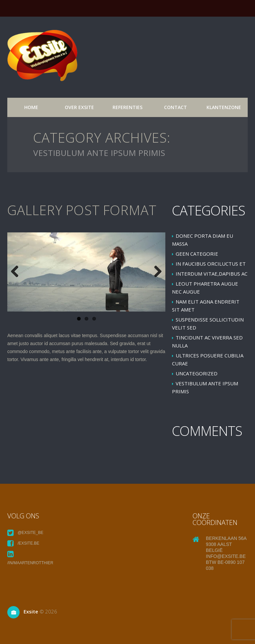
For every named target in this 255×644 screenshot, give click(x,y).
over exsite (79, 107)
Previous (17, 272)
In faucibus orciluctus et (211, 264)
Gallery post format (82, 210)
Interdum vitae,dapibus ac (212, 274)
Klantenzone (224, 107)
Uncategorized (197, 373)
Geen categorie (197, 254)
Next (155, 272)
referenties (127, 107)
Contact (175, 107)
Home (31, 107)
